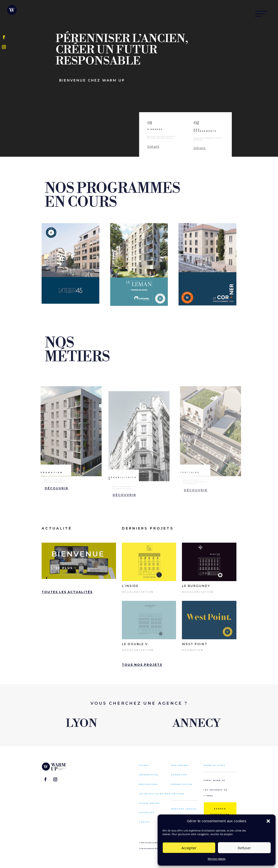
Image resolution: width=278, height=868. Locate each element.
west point (195, 644)
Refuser (244, 848)
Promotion (193, 650)
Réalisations (149, 784)
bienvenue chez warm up (92, 81)
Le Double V (135, 644)
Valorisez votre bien (155, 794)
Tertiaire (178, 794)
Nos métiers (180, 765)
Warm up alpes (215, 765)
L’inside (130, 586)
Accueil (144, 765)
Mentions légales (184, 809)
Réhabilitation (182, 784)
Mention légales (217, 859)
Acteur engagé (149, 803)
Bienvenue (78, 554)
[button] (268, 821)
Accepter (189, 848)
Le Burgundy (196, 586)
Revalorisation (138, 592)
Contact (145, 822)
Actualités (147, 812)
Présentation (149, 775)
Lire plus (62, 568)
